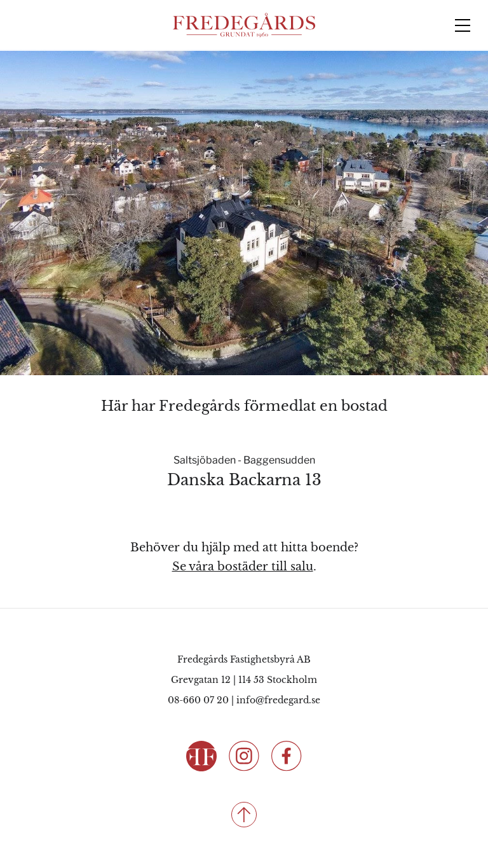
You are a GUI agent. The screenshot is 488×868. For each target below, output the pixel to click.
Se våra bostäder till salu (243, 567)
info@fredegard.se (278, 700)
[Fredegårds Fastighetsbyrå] (244, 25)
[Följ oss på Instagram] (244, 755)
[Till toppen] (244, 815)
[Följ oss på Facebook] (287, 755)
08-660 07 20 (198, 700)
